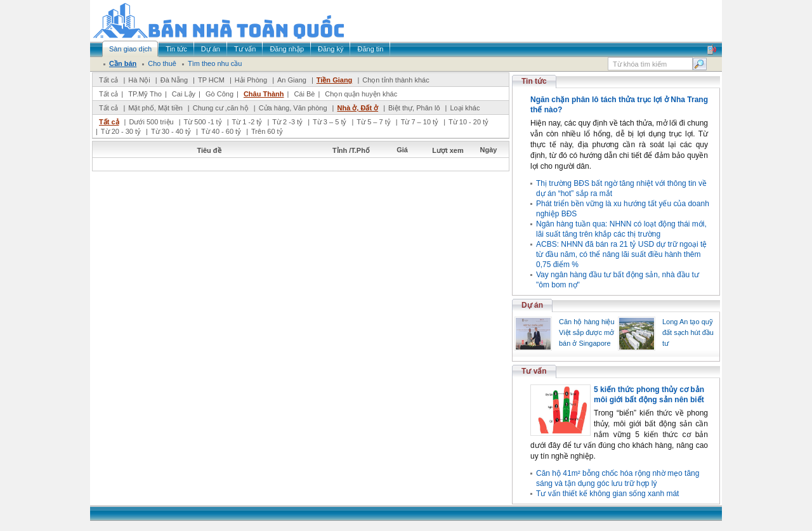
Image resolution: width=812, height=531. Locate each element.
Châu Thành (264, 94)
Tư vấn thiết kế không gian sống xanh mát (607, 494)
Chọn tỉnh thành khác (396, 80)
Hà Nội (139, 80)
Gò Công (219, 94)
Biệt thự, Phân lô (414, 108)
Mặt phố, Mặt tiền (155, 108)
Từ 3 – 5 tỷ (330, 122)
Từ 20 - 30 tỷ (121, 131)
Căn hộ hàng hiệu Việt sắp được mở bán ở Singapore (587, 332)
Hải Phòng (251, 80)
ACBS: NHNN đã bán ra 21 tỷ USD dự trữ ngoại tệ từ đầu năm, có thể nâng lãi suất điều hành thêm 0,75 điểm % (621, 254)
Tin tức (534, 81)
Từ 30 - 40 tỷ (171, 131)
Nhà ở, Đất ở (357, 108)
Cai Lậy (184, 94)
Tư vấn (534, 371)
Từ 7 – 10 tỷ (420, 122)
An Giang (292, 80)
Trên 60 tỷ (267, 131)
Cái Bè (304, 94)
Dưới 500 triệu (151, 122)
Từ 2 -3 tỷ (287, 122)
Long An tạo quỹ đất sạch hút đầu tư (688, 332)
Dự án (532, 305)
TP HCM (211, 80)
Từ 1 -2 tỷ (247, 122)
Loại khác (465, 108)
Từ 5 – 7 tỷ (373, 122)
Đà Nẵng (174, 80)
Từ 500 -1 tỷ (203, 122)
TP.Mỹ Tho (145, 94)
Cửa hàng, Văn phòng (293, 108)
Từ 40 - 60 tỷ (221, 131)
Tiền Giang (335, 80)
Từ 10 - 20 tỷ (468, 122)
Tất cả (108, 80)
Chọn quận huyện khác (361, 94)
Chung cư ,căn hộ (221, 108)
